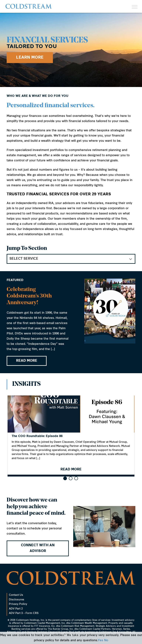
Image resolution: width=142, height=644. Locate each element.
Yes (100, 640)
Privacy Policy (18, 604)
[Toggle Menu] (135, 7)
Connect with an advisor (38, 548)
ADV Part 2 (16, 609)
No (106, 640)
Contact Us (16, 595)
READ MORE (27, 361)
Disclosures (17, 600)
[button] (65, 478)
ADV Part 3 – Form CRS (24, 613)
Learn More (30, 58)
